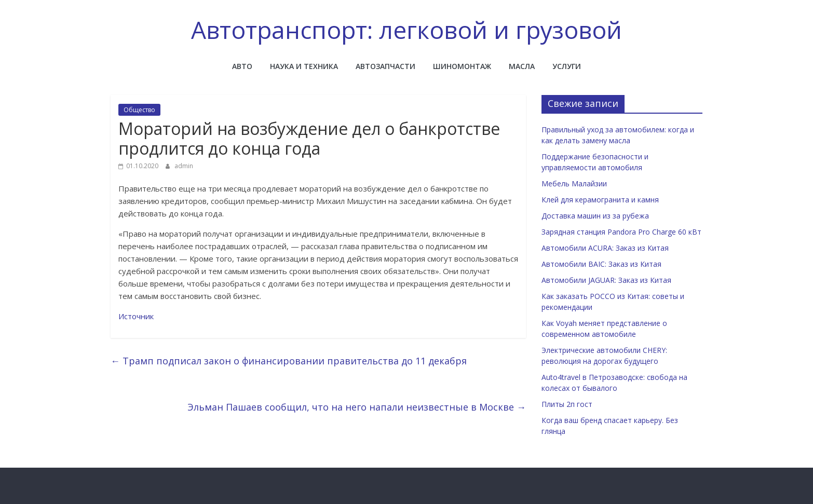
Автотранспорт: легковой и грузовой (407, 30)
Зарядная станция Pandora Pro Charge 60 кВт (621, 232)
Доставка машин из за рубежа (595, 216)
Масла (522, 66)
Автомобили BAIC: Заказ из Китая (601, 264)
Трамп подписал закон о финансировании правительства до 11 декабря (289, 361)
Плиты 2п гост (567, 404)
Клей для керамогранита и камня (600, 200)
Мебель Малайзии (574, 183)
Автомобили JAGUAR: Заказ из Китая (606, 280)
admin (184, 166)
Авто (242, 66)
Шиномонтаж (462, 66)
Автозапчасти (385, 66)
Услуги (567, 66)
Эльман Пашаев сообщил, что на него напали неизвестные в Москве (357, 407)
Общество (139, 110)
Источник (136, 316)
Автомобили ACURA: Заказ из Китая (605, 248)
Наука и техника (304, 66)
